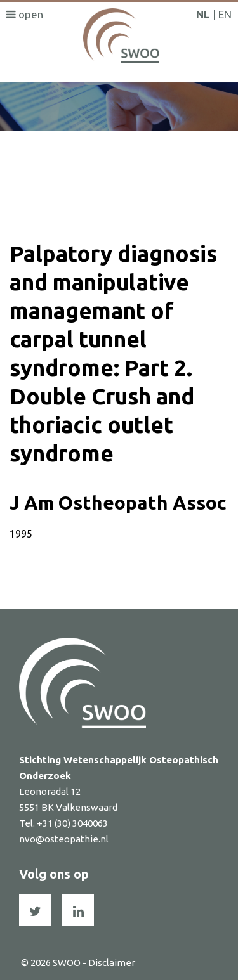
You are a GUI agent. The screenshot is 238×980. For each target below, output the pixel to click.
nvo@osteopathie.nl (64, 839)
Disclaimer (112, 963)
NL (203, 14)
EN (225, 14)
